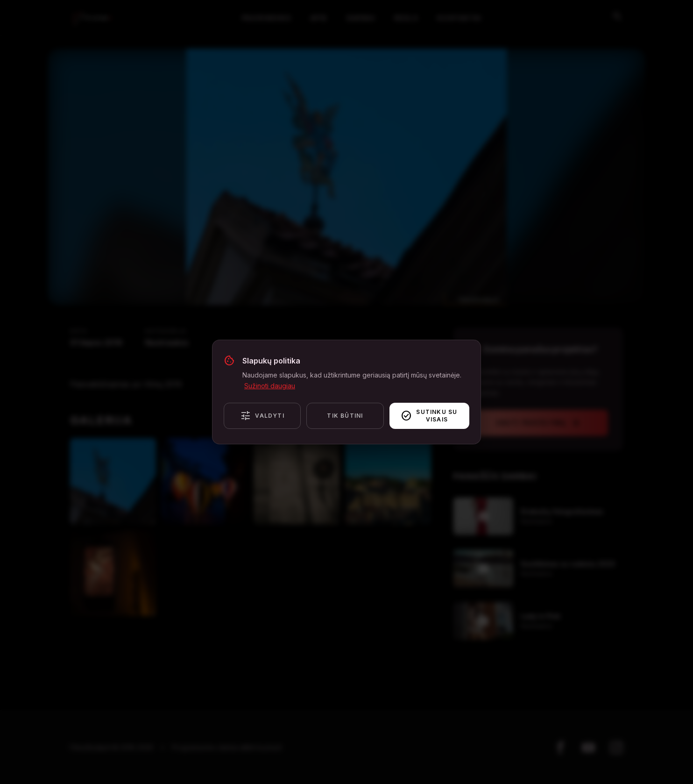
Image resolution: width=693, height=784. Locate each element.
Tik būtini (345, 416)
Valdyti (262, 416)
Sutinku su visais (429, 416)
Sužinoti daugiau (270, 386)
